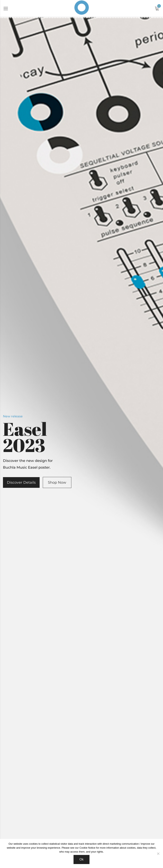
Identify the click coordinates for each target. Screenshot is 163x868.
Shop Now (57, 482)
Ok (81, 859)
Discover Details (21, 482)
